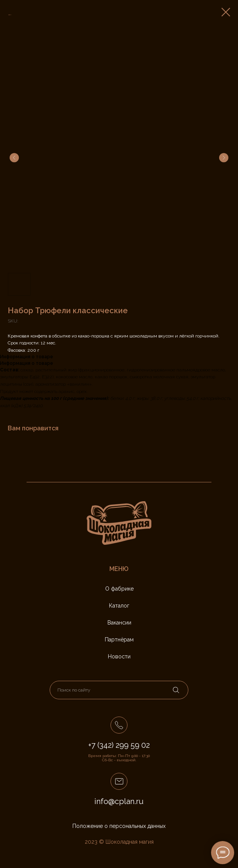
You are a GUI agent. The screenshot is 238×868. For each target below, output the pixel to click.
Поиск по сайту (74, 690)
